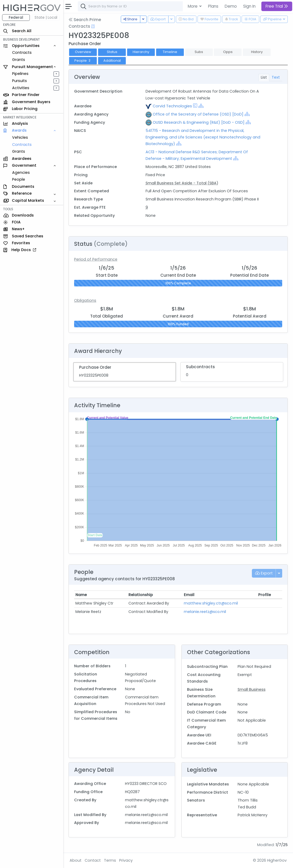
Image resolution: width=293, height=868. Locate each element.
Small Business (252, 689)
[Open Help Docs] (93, 26)
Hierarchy (141, 52)
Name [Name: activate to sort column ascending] (81, 595)
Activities (21, 88)
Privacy (126, 860)
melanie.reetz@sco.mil (205, 612)
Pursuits (20, 81)
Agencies (21, 172)
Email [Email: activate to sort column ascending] (189, 595)
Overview (83, 52)
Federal (16, 17)
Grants (19, 60)
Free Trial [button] (277, 6)
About (76, 860)
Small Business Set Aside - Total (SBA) (182, 183)
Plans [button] (213, 6)
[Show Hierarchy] (201, 106)
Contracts (22, 52)
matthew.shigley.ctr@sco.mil (211, 603)
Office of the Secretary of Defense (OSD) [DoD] (198, 114)
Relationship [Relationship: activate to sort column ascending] (141, 595)
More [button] (193, 6)
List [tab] (264, 77)
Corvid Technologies (172, 106)
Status (112, 52)
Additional (112, 61)
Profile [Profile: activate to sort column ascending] (265, 595)
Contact (93, 860)
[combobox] (157, 6)
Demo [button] (231, 6)
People (19, 179)
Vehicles (20, 137)
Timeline (170, 52)
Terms (110, 860)
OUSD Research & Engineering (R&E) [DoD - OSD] (199, 122)
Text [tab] (276, 77)
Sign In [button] (249, 6)
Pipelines (20, 74)
